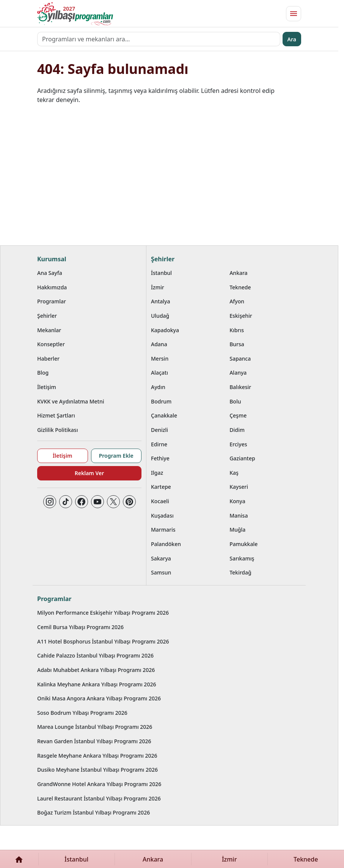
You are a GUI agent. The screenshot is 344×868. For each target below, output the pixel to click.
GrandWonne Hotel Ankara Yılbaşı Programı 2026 (99, 784)
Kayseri (239, 487)
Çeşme (238, 415)
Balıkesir (240, 387)
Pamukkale (243, 544)
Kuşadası (162, 516)
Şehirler (47, 316)
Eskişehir (241, 316)
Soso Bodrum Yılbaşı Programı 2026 (82, 713)
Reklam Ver (89, 473)
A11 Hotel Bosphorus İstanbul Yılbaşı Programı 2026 (103, 641)
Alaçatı (159, 373)
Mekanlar (49, 330)
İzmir (158, 287)
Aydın (158, 387)
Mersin (160, 359)
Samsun (161, 572)
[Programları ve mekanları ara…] (159, 39)
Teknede (240, 287)
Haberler (48, 359)
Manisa (239, 516)
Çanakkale (164, 415)
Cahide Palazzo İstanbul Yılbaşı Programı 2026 (95, 655)
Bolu (235, 401)
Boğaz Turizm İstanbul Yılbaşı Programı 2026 (93, 812)
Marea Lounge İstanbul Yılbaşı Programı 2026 (95, 727)
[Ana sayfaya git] (75, 14)
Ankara (238, 273)
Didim (237, 430)
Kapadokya (165, 330)
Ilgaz (157, 473)
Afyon (237, 301)
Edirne (159, 444)
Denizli (159, 430)
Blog (43, 373)
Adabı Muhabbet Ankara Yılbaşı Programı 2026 (96, 670)
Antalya (161, 301)
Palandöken (166, 544)
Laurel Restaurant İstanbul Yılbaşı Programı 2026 (99, 798)
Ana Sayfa (50, 273)
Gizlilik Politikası (57, 430)
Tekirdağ (240, 572)
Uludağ (160, 316)
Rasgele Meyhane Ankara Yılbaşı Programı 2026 (97, 756)
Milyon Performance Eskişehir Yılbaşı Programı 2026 (103, 613)
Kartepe (161, 487)
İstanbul (161, 273)
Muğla (237, 530)
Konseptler (51, 344)
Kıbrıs (237, 330)
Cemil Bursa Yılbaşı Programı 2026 (80, 627)
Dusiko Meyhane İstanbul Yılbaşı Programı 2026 (97, 770)
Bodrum (161, 401)
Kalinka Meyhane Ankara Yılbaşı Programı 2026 (97, 684)
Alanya (238, 373)
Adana (159, 344)
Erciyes (238, 444)
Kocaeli (160, 501)
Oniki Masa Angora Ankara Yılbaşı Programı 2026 (99, 698)
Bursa (237, 344)
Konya (237, 501)
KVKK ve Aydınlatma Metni (71, 401)
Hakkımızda (52, 287)
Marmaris (163, 530)
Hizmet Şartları (56, 415)
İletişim (47, 387)
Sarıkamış (242, 558)
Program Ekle (116, 456)
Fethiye (160, 458)
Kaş (234, 473)
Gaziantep (242, 458)
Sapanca (240, 359)
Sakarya (161, 558)
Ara (292, 39)
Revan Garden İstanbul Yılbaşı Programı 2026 (94, 741)
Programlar (52, 301)
